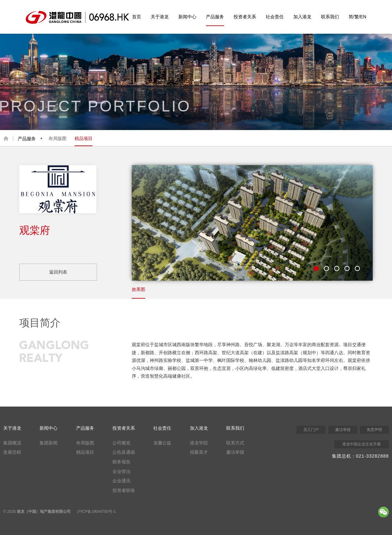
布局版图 (58, 138)
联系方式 (235, 443)
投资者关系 (245, 17)
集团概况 (12, 443)
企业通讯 (121, 481)
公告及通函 (124, 452)
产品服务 (215, 17)
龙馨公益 (162, 443)
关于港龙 (160, 17)
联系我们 (330, 17)
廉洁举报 (235, 452)
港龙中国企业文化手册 (361, 444)
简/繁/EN (357, 17)
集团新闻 (49, 443)
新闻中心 (187, 17)
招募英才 (199, 452)
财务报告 (121, 462)
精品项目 (84, 138)
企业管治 (121, 471)
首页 (137, 17)
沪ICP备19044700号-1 (96, 512)
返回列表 (58, 272)
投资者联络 (124, 490)
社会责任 (275, 17)
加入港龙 (302, 17)
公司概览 (121, 443)
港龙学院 (199, 443)
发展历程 (12, 452)
